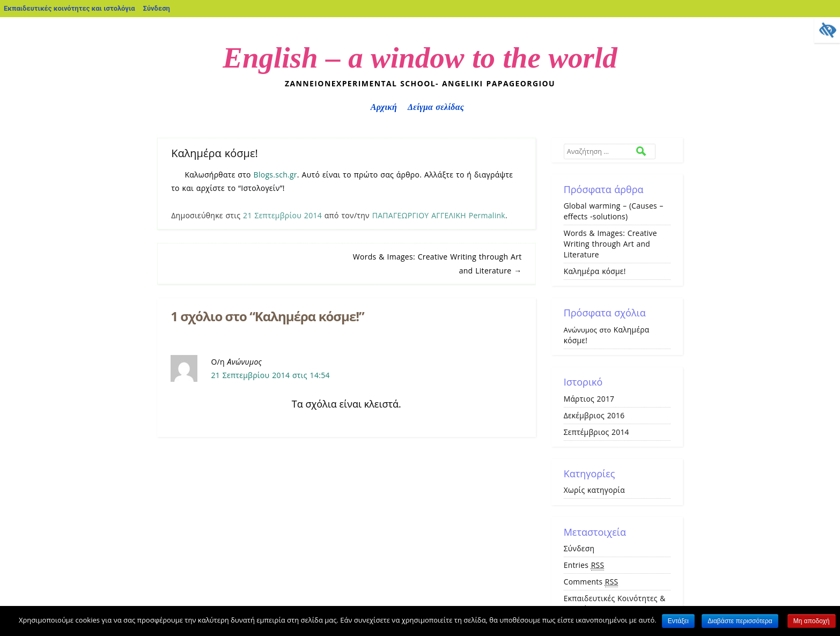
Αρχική (384, 107)
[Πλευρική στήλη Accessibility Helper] (827, 30)
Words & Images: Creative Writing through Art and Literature (610, 244)
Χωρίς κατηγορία (594, 490)
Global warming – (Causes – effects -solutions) (614, 211)
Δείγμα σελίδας (436, 107)
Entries (584, 565)
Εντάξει (678, 621)
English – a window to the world (420, 58)
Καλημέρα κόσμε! (595, 271)
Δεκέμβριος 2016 (594, 415)
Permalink (487, 215)
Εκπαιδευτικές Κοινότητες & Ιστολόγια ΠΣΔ (615, 604)
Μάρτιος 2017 (589, 399)
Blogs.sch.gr (275, 175)
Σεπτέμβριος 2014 (596, 432)
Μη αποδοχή (812, 621)
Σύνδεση (157, 8)
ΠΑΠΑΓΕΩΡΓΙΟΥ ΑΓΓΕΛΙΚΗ (419, 215)
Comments (591, 582)
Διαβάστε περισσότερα (740, 621)
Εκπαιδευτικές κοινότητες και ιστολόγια (69, 8)
